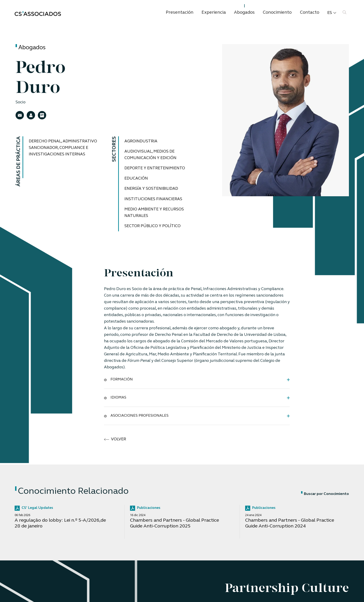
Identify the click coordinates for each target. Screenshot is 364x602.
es (332, 13)
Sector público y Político (153, 226)
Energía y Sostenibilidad (152, 189)
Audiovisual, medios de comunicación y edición (151, 155)
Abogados (244, 13)
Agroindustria (141, 141)
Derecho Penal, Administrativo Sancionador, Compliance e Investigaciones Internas (64, 148)
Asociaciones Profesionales (136, 416)
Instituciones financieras (154, 199)
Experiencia (214, 13)
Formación (118, 380)
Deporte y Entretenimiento (155, 168)
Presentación (180, 13)
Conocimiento (277, 13)
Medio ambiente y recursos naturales (155, 213)
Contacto (310, 13)
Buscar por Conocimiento (325, 494)
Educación (136, 178)
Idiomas (115, 398)
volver (115, 439)
